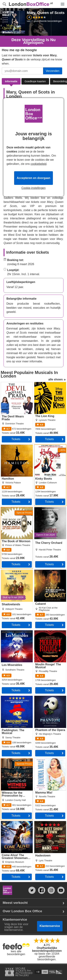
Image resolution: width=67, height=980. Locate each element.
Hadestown (41, 823)
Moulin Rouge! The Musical (46, 633)
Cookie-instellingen (33, 188)
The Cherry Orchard (47, 509)
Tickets (16, 439)
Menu (62, 2)
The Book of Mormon (14, 509)
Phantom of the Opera (48, 697)
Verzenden (53, 71)
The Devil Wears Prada (16, 383)
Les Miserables (11, 632)
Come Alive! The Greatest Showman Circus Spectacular (13, 825)
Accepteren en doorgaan (34, 178)
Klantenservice (50, 926)
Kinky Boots (42, 446)
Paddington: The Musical (17, 697)
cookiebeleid (39, 164)
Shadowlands (9, 571)
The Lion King (43, 383)
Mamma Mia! (43, 760)
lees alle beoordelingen (16, 953)
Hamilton (7, 446)
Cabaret (39, 571)
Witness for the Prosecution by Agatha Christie (15, 763)
